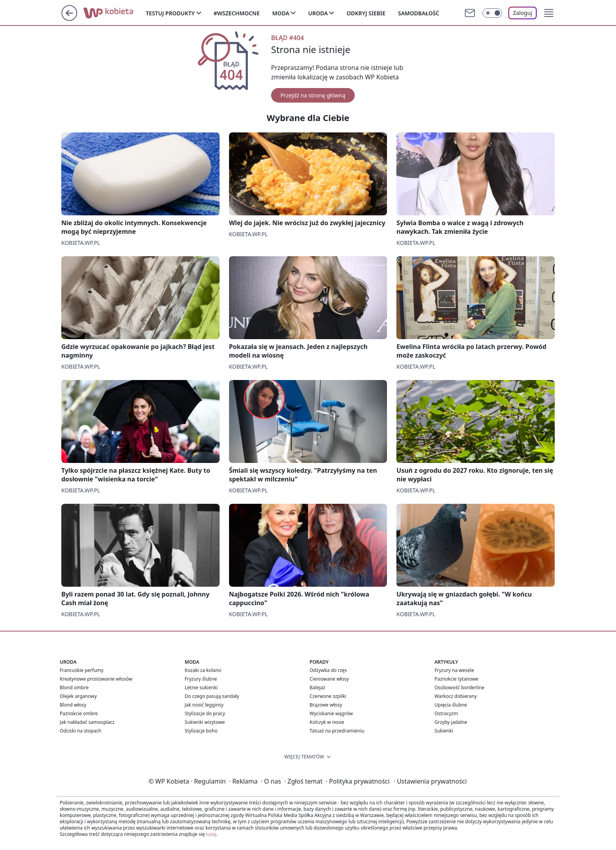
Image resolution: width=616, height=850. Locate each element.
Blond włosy (73, 705)
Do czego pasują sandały (212, 696)
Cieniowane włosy (329, 679)
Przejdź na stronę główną (313, 95)
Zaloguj (523, 13)
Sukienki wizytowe (205, 722)
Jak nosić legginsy (204, 705)
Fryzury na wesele (454, 670)
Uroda (318, 13)
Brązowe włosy (326, 705)
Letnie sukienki (201, 688)
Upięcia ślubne (451, 705)
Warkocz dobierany (456, 696)
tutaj (211, 834)
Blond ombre (74, 688)
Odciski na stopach (81, 731)
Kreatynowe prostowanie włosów (96, 679)
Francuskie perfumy (82, 670)
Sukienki (444, 731)
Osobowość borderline (459, 688)
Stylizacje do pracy (205, 713)
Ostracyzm (446, 713)
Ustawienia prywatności (430, 781)
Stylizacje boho (201, 731)
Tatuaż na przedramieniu (337, 731)
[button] (549, 13)
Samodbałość (419, 13)
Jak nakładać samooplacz (87, 722)
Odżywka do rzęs (328, 670)
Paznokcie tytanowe (456, 679)
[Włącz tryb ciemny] (492, 13)
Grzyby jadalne (451, 722)
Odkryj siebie (366, 13)
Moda (281, 13)
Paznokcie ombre (79, 713)
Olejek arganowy (78, 696)
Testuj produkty (170, 13)
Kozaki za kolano (203, 670)
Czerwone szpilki (328, 696)
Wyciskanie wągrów (331, 713)
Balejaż (317, 688)
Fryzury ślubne (201, 679)
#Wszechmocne (237, 13)
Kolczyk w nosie (327, 722)
